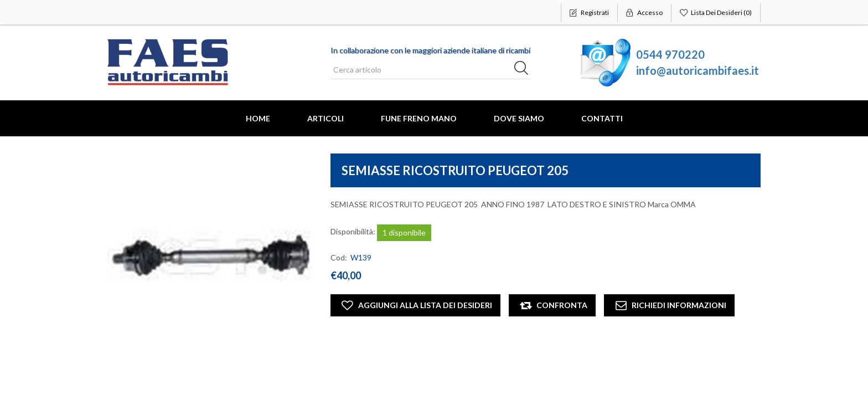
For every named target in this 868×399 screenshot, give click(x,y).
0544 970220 (670, 54)
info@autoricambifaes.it (697, 70)
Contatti (602, 118)
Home (258, 118)
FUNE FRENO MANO (419, 118)
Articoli (325, 118)
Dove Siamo (519, 118)
